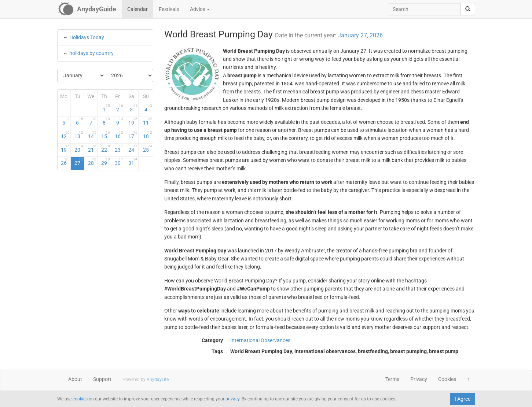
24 (133, 148)
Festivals (169, 9)
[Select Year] (129, 75)
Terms (392, 379)
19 (65, 148)
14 (92, 135)
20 (79, 148)
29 (106, 162)
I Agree (463, 399)
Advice (200, 9)
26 (65, 162)
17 (133, 135)
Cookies (447, 379)
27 (79, 162)
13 (79, 135)
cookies (80, 399)
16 (119, 135)
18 (148, 135)
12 (65, 135)
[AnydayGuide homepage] (87, 9)
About (75, 379)
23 (119, 148)
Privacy (419, 379)
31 (133, 162)
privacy (232, 399)
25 (148, 148)
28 (92, 162)
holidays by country (91, 53)
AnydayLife (158, 380)
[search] (468, 9)
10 (133, 121)
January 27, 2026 (360, 35)
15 (106, 135)
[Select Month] (82, 75)
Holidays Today (87, 37)
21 (92, 148)
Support (102, 379)
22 (106, 148)
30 (119, 162)
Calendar (137, 9)
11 (148, 121)
